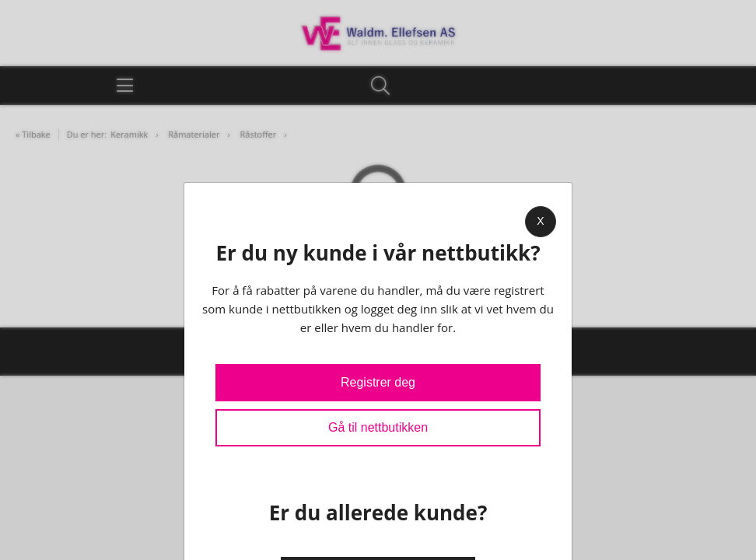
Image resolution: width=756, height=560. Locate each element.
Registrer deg (378, 382)
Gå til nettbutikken (378, 427)
